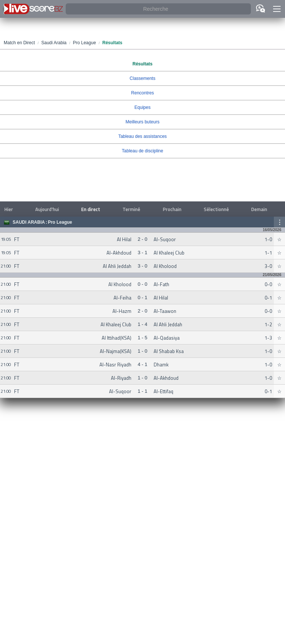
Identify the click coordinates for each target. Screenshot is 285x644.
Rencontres (142, 93)
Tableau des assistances (143, 136)
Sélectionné (216, 209)
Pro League (60, 222)
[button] (277, 9)
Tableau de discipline (142, 151)
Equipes (142, 107)
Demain (259, 209)
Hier (9, 209)
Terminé (131, 209)
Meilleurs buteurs (142, 122)
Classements (142, 78)
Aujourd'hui (47, 209)
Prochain (172, 209)
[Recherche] (158, 9)
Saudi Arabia (29, 222)
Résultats (142, 64)
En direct (91, 209)
